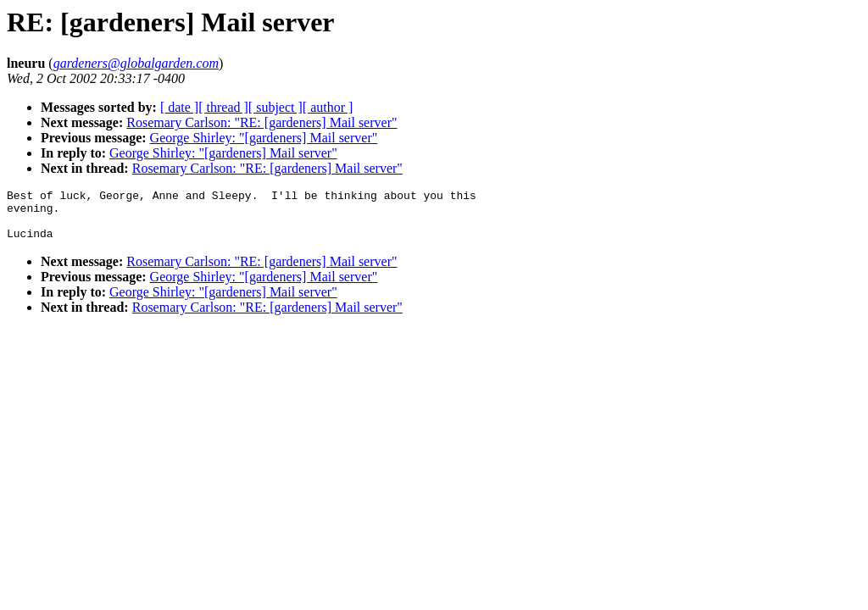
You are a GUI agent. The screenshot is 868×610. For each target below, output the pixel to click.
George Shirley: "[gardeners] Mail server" (264, 138)
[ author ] (328, 107)
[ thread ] (223, 107)
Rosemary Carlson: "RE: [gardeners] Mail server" (262, 122)
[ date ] (179, 107)
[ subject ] (275, 107)
